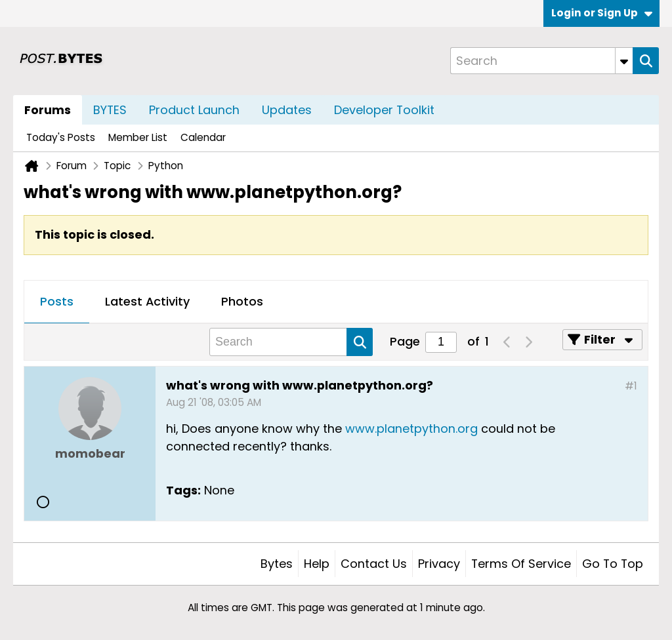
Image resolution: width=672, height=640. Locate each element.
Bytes (277, 564)
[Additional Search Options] (624, 61)
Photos (242, 301)
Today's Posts (61, 137)
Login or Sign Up (602, 13)
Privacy (439, 564)
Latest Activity (147, 301)
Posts (57, 301)
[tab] (57, 302)
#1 (631, 386)
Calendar (203, 137)
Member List (138, 137)
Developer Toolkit (384, 110)
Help (317, 564)
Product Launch (194, 110)
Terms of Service (521, 564)
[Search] (541, 61)
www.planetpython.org (411, 429)
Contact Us (374, 564)
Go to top (613, 564)
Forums (48, 110)
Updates (287, 110)
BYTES (110, 110)
